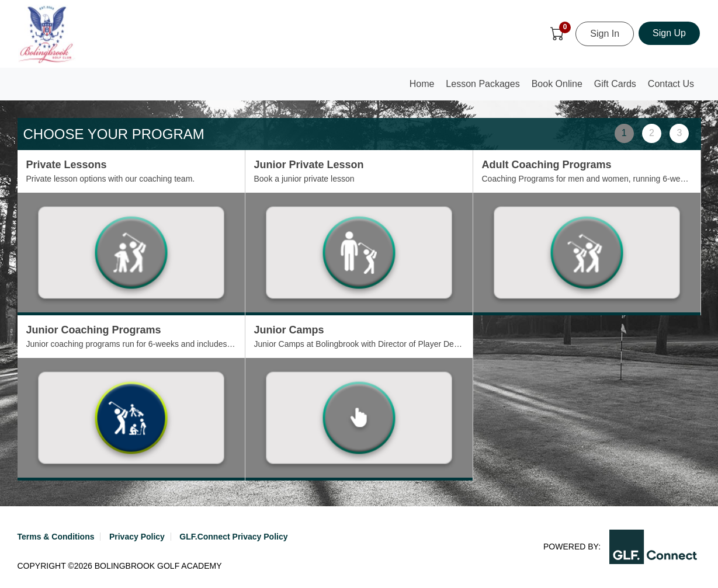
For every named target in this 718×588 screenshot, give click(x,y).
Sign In (605, 34)
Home (425, 87)
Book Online (557, 84)
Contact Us (671, 84)
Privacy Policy (137, 537)
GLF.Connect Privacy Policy (233, 537)
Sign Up (669, 33)
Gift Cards (615, 84)
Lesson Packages (483, 84)
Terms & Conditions (56, 537)
